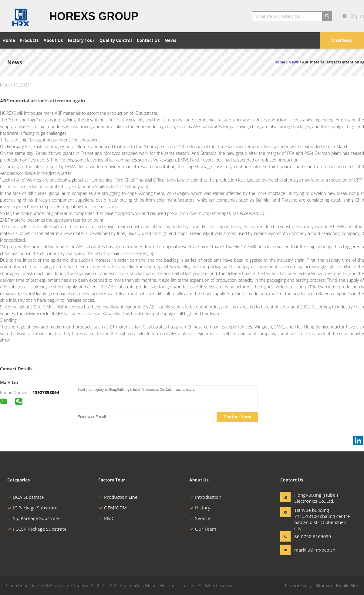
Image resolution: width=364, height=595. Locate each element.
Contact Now (237, 417)
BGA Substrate (25, 497)
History (200, 508)
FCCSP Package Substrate (37, 529)
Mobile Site (347, 585)
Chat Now (342, 40)
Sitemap (324, 585)
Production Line (118, 497)
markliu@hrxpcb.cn (313, 550)
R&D (106, 518)
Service (200, 518)
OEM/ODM (113, 508)
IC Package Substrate (32, 508)
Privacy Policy (298, 585)
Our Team (203, 529)
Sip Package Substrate (34, 518)
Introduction (205, 497)
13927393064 (46, 392)
